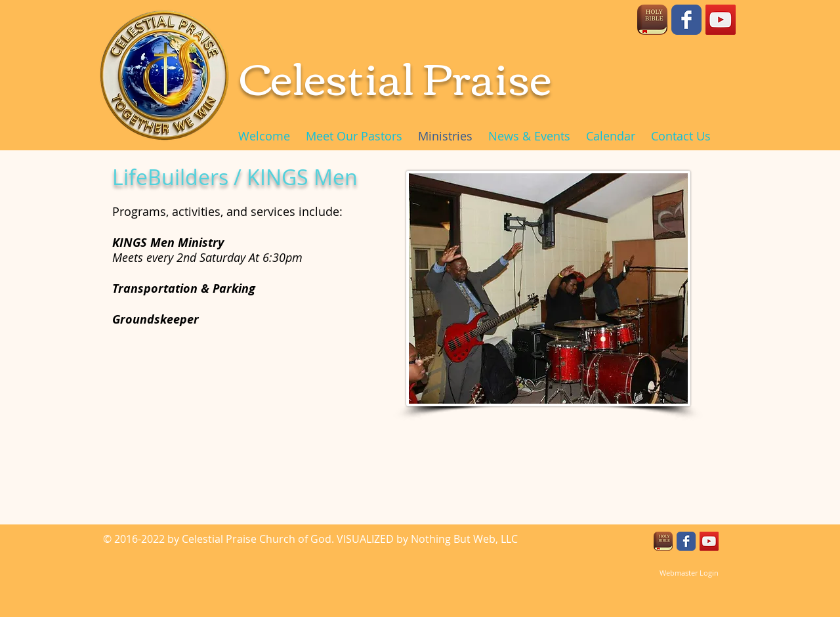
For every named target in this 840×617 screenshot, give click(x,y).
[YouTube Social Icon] (721, 20)
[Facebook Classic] (686, 20)
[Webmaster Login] (689, 573)
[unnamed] (652, 20)
